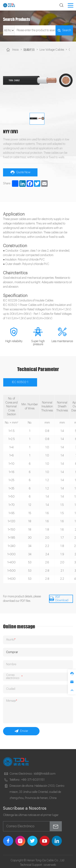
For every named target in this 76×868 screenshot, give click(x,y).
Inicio (16, 50)
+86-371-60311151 (33, 778)
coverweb (50, 863)
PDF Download (59, 598)
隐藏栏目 (29, 50)
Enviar (21, 729)
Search (64, 30)
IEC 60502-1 (20, 382)
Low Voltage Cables (51, 50)
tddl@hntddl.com (44, 772)
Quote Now (20, 172)
